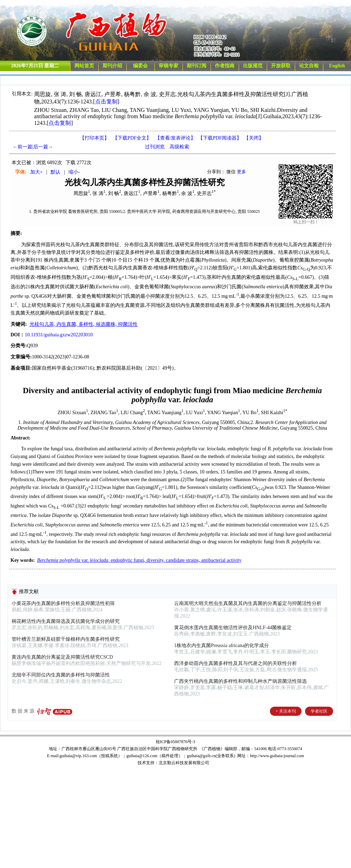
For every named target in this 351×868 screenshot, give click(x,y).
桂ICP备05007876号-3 (176, 742)
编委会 (140, 66)
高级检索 (179, 147)
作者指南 (225, 66)
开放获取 (281, 66)
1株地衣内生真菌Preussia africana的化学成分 (221, 645)
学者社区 (319, 711)
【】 (175, 138)
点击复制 (106, 102)
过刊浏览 (155, 147)
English (337, 66)
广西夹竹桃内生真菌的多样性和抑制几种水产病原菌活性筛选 (240, 681)
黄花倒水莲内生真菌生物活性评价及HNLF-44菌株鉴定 (233, 628)
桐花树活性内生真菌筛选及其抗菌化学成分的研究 (66, 621)
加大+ (37, 172)
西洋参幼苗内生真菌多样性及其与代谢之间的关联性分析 (236, 663)
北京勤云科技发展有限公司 (184, 763)
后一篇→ (43, 147)
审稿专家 (168, 66)
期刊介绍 (112, 66)
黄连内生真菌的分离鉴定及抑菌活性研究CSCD (62, 657)
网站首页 (84, 66)
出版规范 (253, 66)
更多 (241, 172)
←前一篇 (22, 147)
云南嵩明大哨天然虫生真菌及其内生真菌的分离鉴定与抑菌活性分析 (248, 603)
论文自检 (309, 66)
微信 (231, 172)
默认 (55, 172)
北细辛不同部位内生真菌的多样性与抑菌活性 (61, 675)
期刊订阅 (197, 66)
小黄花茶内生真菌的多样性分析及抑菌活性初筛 (63, 603)
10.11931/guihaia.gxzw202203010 (59, 335)
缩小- (74, 172)
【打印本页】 (94, 138)
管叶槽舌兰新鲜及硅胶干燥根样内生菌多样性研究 (66, 639)
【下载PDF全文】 (132, 138)
